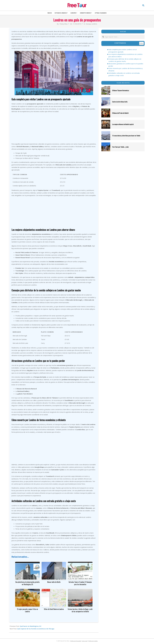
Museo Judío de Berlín (54, 582)
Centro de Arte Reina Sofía (120, 102)
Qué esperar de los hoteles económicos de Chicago (36, 629)
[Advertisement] (54, 128)
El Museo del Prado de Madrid (120, 113)
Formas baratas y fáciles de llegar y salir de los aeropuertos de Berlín (80, 610)
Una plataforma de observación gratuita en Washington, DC (27, 583)
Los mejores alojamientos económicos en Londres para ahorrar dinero (125, 55)
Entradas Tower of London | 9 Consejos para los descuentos (80, 583)
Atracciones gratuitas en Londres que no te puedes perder (126, 65)
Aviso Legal (85, 641)
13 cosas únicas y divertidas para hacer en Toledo (126, 136)
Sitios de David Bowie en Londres (54, 609)
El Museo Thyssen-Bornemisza (121, 90)
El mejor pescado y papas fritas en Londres (27, 610)
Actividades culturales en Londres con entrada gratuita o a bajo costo (124, 74)
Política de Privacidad (76, 641)
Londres (94, 24)
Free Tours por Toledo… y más (120, 147)
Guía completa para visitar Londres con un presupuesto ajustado (123, 51)
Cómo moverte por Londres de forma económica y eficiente (126, 70)
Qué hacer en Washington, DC (31, 626)
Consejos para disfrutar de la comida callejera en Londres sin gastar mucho (125, 60)
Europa (88, 24)
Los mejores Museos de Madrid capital (123, 124)
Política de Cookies (93, 641)
